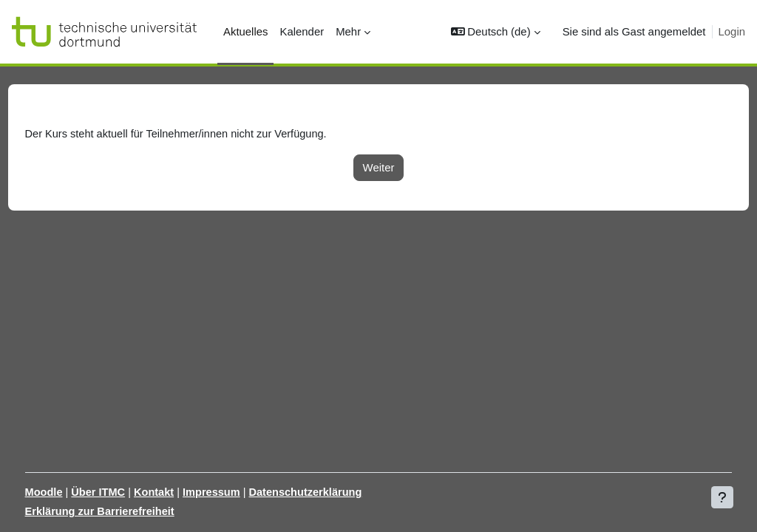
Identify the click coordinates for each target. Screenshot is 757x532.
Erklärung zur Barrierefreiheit (129, 512)
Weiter (379, 167)
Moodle (72, 492)
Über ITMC (128, 492)
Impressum (244, 492)
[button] (496, 32)
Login (732, 31)
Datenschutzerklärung (340, 492)
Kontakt (184, 492)
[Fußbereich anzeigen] (722, 497)
